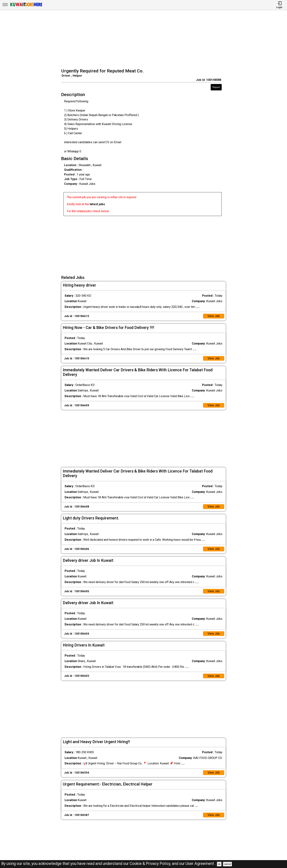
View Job (214, 316)
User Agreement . (201, 864)
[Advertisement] (145, 40)
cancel (227, 864)
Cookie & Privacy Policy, (151, 864)
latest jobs (97, 204)
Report (216, 87)
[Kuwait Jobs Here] (26, 6)
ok (219, 864)
